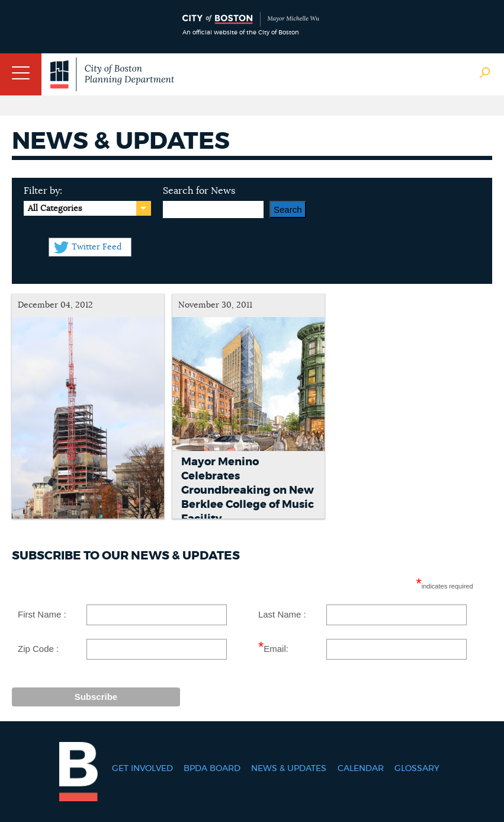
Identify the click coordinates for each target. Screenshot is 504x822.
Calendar (361, 769)
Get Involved (142, 769)
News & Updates (289, 769)
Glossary (417, 769)
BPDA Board (212, 769)
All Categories (55, 209)
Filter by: (43, 191)
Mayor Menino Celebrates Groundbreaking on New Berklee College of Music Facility (248, 491)
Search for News (199, 191)
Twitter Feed (97, 247)
